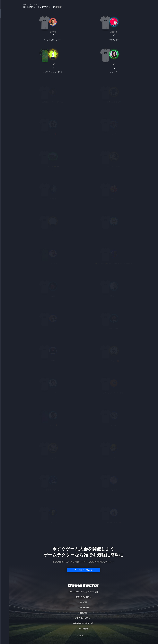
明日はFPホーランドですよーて (43, 6)
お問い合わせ (83, 608)
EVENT (4, 52)
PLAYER (4, 25)
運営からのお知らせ (83, 597)
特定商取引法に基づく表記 (83, 623)
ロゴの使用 (83, 629)
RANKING (4, 43)
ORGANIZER (4, 34)
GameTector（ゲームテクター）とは (83, 592)
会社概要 (83, 602)
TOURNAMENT (4, 16)
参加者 (58, 7)
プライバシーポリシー (83, 618)
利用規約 (83, 613)
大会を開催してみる (83, 570)
